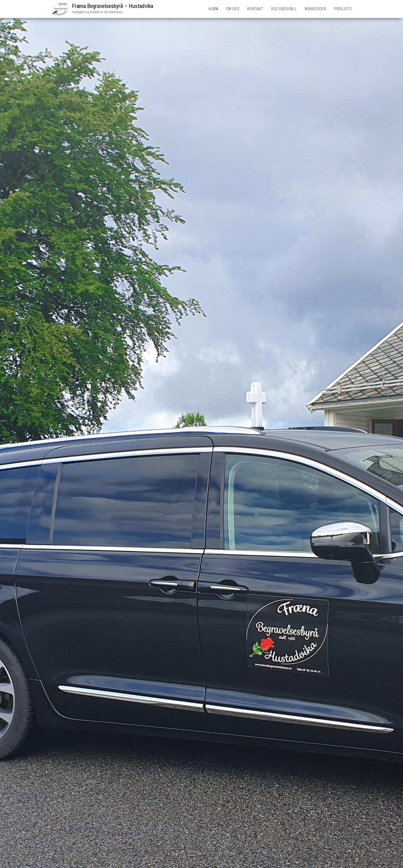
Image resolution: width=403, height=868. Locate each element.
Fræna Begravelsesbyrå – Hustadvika (113, 6)
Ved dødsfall (284, 9)
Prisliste (343, 9)
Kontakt (255, 9)
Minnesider (315, 9)
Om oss (233, 9)
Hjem (213, 9)
